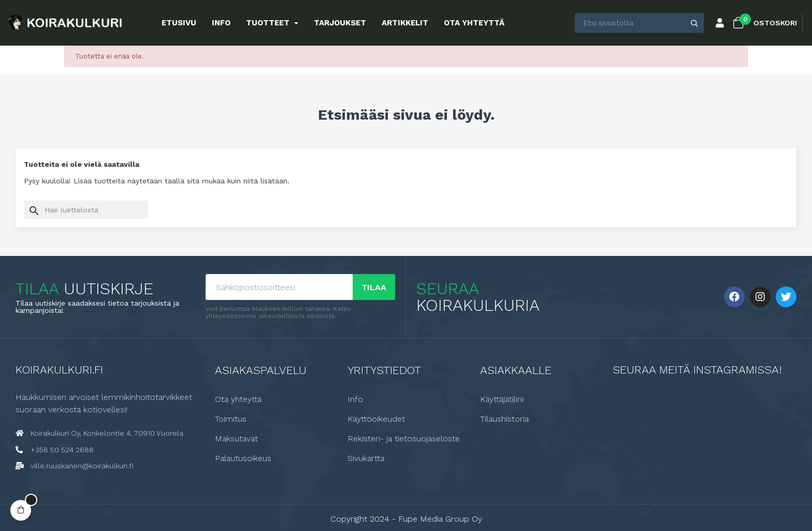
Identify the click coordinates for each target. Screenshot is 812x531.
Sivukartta (366, 458)
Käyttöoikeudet (376, 419)
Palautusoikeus (243, 458)
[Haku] (86, 210)
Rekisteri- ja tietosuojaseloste (404, 439)
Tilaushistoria (504, 419)
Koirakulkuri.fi (59, 370)
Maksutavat (236, 439)
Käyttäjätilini (502, 399)
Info (355, 399)
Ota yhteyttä (238, 399)
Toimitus (231, 419)
